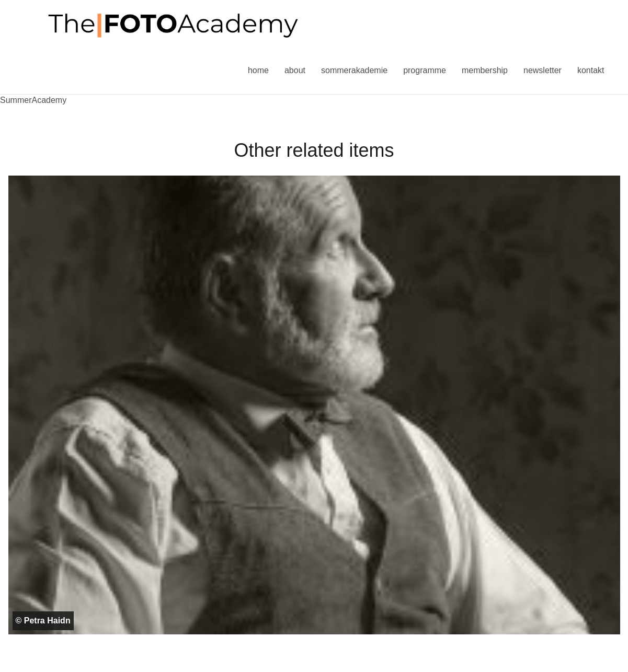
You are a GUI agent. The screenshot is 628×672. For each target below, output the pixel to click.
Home (258, 70)
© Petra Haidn (43, 621)
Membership (485, 70)
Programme (425, 70)
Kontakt (591, 70)
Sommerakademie (354, 70)
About (295, 70)
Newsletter (543, 70)
